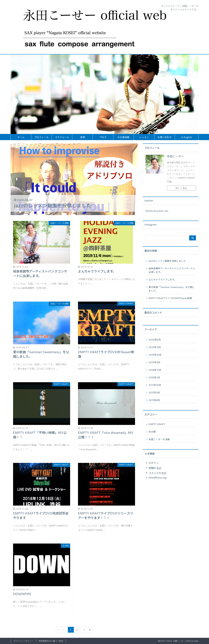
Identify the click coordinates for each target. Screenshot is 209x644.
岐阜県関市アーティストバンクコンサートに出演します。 (172, 270)
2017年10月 (155, 385)
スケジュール (62, 137)
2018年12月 (155, 370)
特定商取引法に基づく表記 (51, 641)
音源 (83, 137)
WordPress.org (158, 478)
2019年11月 (155, 347)
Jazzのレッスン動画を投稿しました (167, 261)
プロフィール (41, 137)
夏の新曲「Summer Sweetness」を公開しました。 (172, 289)
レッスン (144, 137)
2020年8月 (155, 340)
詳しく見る (181, 188)
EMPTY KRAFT (157, 424)
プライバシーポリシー (23, 641)
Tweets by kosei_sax (157, 211)
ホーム (21, 137)
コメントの (158, 473)
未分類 (152, 432)
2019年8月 (154, 363)
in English (187, 137)
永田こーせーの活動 (159, 440)
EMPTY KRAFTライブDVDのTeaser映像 (170, 298)
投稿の (155, 468)
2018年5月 (154, 378)
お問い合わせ (165, 137)
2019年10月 (155, 355)
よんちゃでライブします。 (163, 280)
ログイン (154, 463)
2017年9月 (154, 393)
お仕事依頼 (123, 137)
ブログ (103, 137)
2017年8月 (154, 400)
